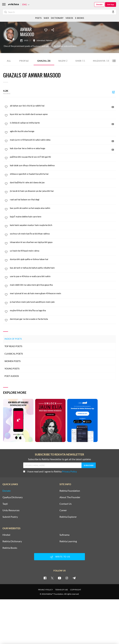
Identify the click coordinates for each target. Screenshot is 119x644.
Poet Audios (12, 376)
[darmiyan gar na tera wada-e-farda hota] (63, 319)
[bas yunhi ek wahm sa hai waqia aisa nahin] (63, 208)
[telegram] (74, 578)
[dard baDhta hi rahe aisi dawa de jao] (63, 182)
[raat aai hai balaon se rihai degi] (63, 200)
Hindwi (6, 535)
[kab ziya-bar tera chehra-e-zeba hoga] (63, 148)
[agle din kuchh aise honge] (63, 131)
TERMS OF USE (62, 590)
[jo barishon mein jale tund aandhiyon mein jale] (63, 302)
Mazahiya (101, 61)
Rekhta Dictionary (12, 541)
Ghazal (44, 61)
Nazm (63, 61)
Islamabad (41, 40)
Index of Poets (13, 339)
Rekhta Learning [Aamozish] (68, 541)
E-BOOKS (80, 18)
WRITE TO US (59, 557)
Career (63, 510)
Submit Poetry (10, 517)
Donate (99, 4)
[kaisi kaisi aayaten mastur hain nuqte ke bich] (63, 225)
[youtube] (59, 578)
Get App (111, 4)
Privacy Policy (69, 471)
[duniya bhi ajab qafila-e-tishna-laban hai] (63, 259)
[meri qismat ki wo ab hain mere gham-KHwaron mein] (63, 293)
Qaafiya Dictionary (13, 497)
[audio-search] (113, 12)
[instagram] (67, 578)
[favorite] (6, 107)
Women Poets (12, 361)
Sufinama (64, 535)
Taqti (5, 504)
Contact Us (66, 504)
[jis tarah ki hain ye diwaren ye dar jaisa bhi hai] (63, 191)
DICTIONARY (57, 18)
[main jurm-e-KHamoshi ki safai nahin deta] (63, 140)
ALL (9, 61)
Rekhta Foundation (70, 491)
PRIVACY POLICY (45, 590)
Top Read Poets (13, 346)
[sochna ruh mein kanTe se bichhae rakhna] (63, 234)
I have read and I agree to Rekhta (50, 471)
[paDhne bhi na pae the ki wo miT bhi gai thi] (63, 157)
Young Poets (12, 369)
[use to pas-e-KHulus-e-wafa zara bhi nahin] (63, 276)
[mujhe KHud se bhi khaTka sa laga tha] (63, 310)
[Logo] (13, 5)
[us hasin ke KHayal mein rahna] (63, 251)
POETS (38, 18)
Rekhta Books (10, 548)
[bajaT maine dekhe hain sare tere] (63, 217)
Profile (24, 61)
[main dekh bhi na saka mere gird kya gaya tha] (63, 285)
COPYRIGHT (76, 590)
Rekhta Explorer (68, 517)
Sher (80, 61)
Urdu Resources (11, 510)
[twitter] (52, 578)
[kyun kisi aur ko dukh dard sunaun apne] (63, 114)
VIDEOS (69, 18)
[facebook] (45, 578)
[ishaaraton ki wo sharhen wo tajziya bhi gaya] (63, 242)
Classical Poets (14, 354)
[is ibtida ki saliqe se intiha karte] (63, 123)
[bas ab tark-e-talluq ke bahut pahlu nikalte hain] (63, 268)
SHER (46, 18)
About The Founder (70, 497)
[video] (113, 107)
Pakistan (49, 40)
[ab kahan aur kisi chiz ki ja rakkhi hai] (63, 106)
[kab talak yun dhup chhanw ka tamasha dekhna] (63, 165)
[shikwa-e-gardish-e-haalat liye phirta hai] (63, 174)
